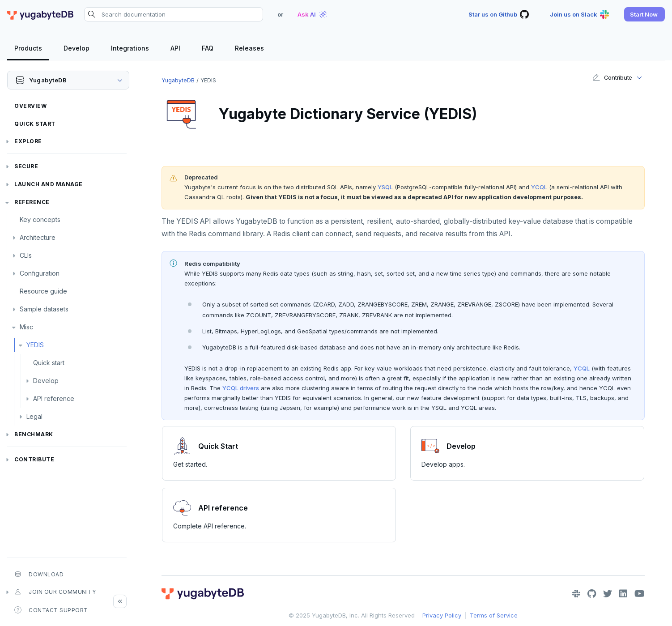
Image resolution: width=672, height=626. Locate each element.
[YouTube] (640, 594)
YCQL (539, 187)
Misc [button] (26, 327)
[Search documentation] (174, 14)
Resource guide (43, 291)
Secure (26, 166)
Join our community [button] (55, 592)
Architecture (38, 237)
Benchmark (34, 434)
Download (39, 574)
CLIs (26, 255)
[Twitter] (608, 594)
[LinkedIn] (623, 594)
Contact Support (51, 610)
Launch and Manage (49, 184)
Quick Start (35, 124)
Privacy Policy (442, 615)
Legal (34, 416)
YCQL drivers (241, 388)
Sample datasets (44, 309)
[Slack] (576, 594)
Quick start (49, 363)
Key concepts (40, 219)
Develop (46, 381)
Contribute (34, 459)
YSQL (385, 187)
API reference (54, 398)
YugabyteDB (178, 80)
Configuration (40, 273)
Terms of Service (494, 615)
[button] (644, 14)
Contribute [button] (612, 77)
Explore (28, 141)
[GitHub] (592, 594)
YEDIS (35, 345)
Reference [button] (32, 202)
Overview (30, 106)
